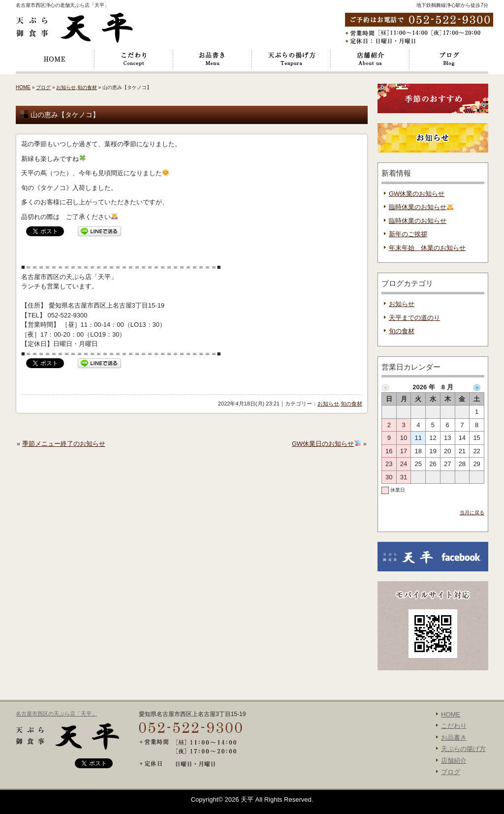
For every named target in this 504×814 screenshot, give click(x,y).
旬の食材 (87, 87)
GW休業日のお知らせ (326, 444)
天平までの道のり (414, 318)
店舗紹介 (370, 59)
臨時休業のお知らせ (421, 207)
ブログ (449, 59)
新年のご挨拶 (408, 234)
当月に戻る (472, 513)
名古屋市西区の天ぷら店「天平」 (56, 714)
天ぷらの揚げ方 (291, 59)
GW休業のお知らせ (417, 194)
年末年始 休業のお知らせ (427, 248)
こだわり (134, 59)
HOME (55, 59)
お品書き (213, 59)
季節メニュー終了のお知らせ (64, 444)
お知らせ (66, 87)
